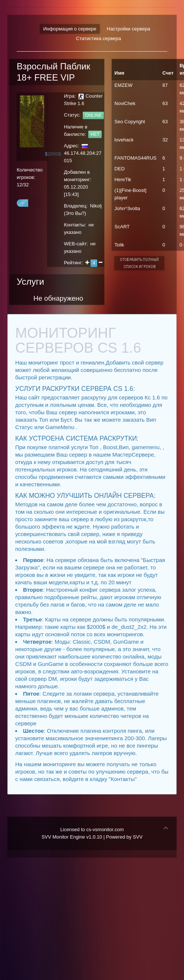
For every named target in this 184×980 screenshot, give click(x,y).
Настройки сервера (129, 29)
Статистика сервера (98, 38)
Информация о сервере (70, 29)
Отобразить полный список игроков (139, 263)
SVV (138, 837)
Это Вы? (75, 213)
